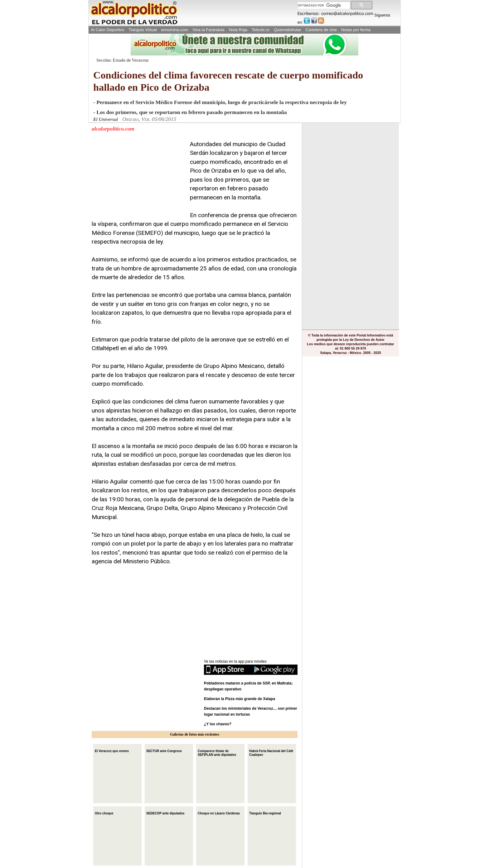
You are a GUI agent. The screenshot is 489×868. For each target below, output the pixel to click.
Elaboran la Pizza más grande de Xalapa (240, 699)
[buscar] (323, 5)
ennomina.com (175, 30)
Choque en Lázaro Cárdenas (219, 813)
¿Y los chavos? (218, 724)
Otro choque (104, 813)
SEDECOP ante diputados (165, 813)
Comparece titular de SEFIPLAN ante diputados (217, 752)
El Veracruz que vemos (112, 750)
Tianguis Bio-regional (265, 813)
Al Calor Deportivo (107, 30)
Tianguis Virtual (143, 30)
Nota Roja (238, 30)
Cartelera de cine (321, 30)
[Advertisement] (138, 179)
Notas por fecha (356, 30)
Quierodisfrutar (287, 30)
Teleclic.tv (261, 30)
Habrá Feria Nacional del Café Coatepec (271, 752)
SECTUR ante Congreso (164, 750)
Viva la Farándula (208, 30)
